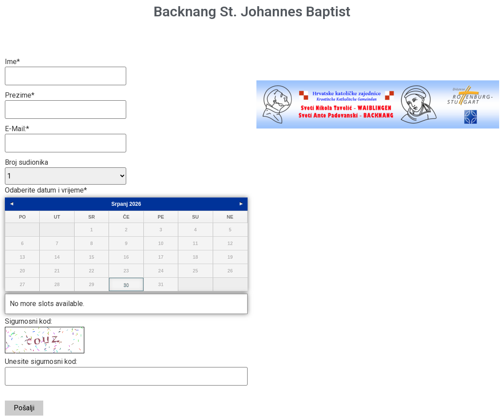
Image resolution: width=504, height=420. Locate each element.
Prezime (20, 95)
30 (126, 285)
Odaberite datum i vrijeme (46, 190)
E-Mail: (17, 129)
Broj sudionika (26, 163)
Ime (12, 62)
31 (161, 284)
